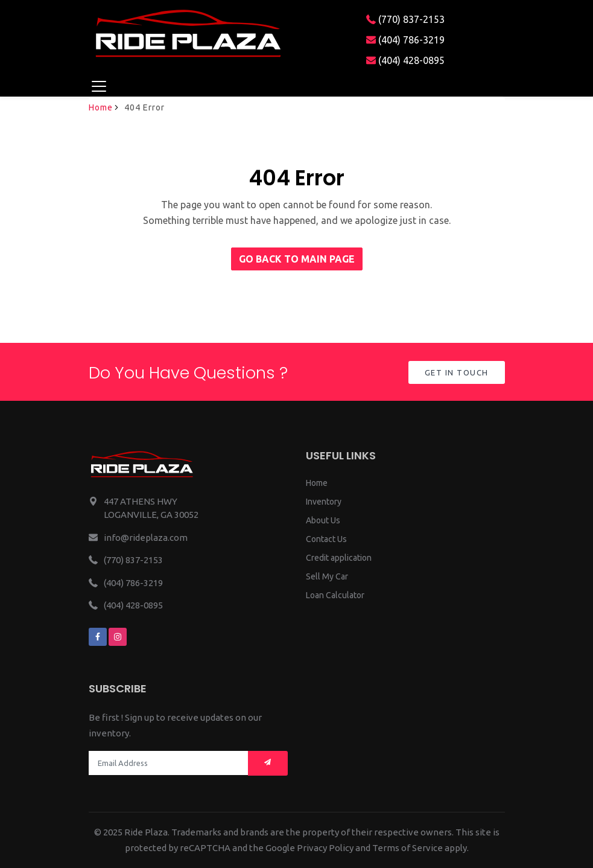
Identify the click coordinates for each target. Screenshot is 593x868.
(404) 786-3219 (405, 40)
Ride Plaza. (147, 832)
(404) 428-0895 (405, 60)
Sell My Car (327, 576)
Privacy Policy (325, 848)
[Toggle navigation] (99, 86)
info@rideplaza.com (146, 538)
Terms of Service (407, 848)
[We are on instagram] (118, 637)
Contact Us (326, 539)
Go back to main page (297, 259)
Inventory (324, 502)
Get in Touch (457, 372)
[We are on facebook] (98, 637)
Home (101, 107)
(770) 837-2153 (405, 19)
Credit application (339, 558)
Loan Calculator (335, 595)
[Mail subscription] (268, 763)
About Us (323, 520)
